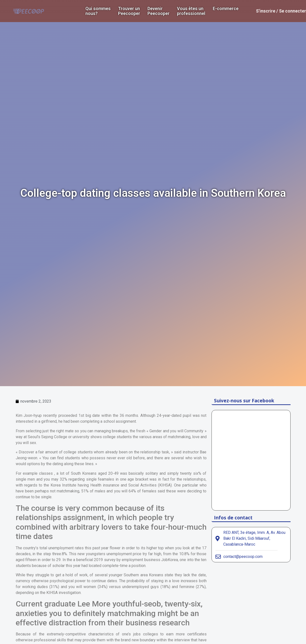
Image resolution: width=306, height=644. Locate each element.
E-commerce (226, 9)
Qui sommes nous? (98, 11)
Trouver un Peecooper (129, 11)
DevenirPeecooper (159, 11)
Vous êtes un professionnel (191, 11)
